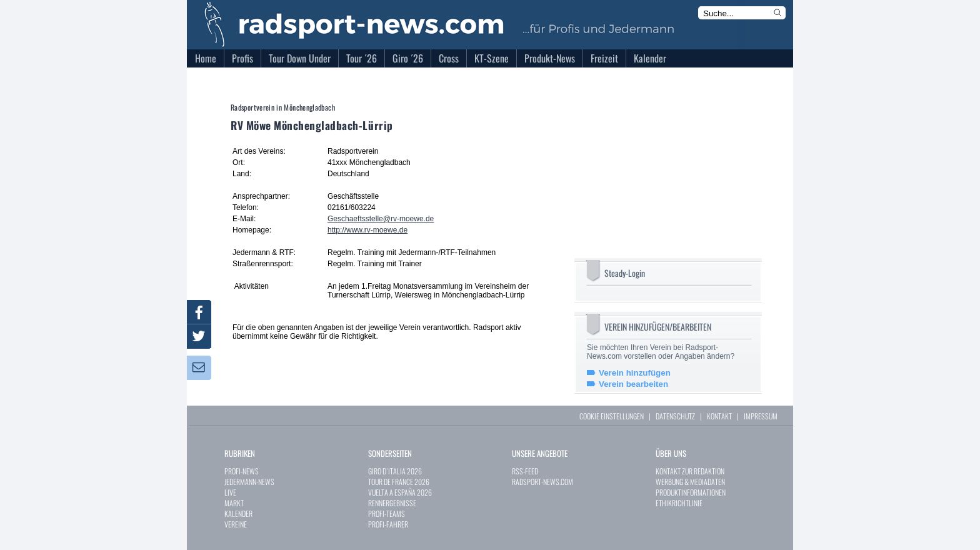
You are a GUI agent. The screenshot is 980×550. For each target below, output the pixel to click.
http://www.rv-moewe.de (367, 230)
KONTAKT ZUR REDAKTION (690, 471)
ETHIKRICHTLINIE (679, 503)
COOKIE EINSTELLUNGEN (612, 416)
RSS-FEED (525, 471)
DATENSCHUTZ (675, 416)
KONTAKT (719, 416)
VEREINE (236, 524)
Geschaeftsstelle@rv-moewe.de (381, 219)
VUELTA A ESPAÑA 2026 (400, 492)
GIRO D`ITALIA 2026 (395, 471)
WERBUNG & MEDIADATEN (690, 482)
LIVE (230, 492)
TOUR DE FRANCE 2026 (399, 482)
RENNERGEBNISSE (392, 503)
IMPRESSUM (761, 416)
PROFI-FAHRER (388, 524)
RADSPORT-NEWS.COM (542, 482)
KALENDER (238, 513)
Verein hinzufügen (635, 373)
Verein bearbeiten (633, 384)
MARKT (234, 503)
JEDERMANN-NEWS (249, 482)
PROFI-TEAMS (387, 513)
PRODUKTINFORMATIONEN (691, 492)
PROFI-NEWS (242, 471)
